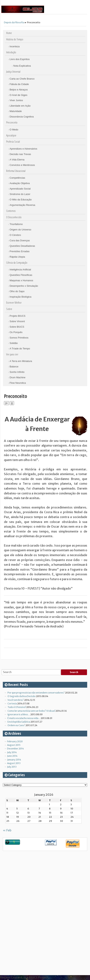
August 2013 (14, 763)
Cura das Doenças (20, 240)
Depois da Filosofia (14, 22)
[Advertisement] (31, 912)
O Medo (14, 130)
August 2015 (14, 745)
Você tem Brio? (16, 700)
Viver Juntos (16, 100)
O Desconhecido (14, 217)
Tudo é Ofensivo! (17, 707)
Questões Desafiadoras (22, 246)
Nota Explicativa (22, 66)
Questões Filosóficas (21, 275)
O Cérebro (15, 235)
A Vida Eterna (17, 160)
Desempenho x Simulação (24, 286)
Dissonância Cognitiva (22, 117)
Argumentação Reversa (22, 205)
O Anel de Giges (18, 95)
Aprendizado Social (20, 189)
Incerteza (15, 46)
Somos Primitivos (19, 338)
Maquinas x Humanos (21, 280)
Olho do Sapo (17, 291)
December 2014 (15, 749)
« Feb (7, 830)
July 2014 (12, 752)
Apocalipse (11, 135)
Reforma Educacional (16, 171)
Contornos (11, 211)
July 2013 (12, 767)
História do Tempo (15, 39)
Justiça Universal (13, 72)
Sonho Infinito (17, 372)
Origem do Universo (20, 230)
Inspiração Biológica (20, 297)
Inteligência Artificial (20, 270)
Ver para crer (12, 354)
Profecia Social (13, 142)
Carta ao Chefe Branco (22, 79)
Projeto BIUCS (18, 316)
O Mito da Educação (21, 200)
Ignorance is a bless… (19, 714)
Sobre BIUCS (17, 327)
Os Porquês (16, 332)
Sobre (9, 309)
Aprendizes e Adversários (23, 149)
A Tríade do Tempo (20, 349)
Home (9, 33)
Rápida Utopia (17, 257)
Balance (14, 367)
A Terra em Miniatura (21, 361)
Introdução (11, 52)
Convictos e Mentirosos (22, 165)
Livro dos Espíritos (20, 59)
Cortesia (12, 704)
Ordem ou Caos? (16, 725)
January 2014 (14, 760)
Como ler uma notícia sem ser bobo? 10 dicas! (31, 711)
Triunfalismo (16, 224)
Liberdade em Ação (20, 106)
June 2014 (12, 756)
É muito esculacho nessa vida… (24, 718)
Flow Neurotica (18, 383)
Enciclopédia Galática (19, 722)
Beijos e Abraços (19, 90)
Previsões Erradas (19, 251)
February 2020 (15, 741)
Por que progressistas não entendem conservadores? (36, 693)
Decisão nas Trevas (20, 154)
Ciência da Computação (17, 263)
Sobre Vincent (17, 321)
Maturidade (16, 111)
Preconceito (12, 122)
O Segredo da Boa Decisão (22, 696)
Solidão (14, 343)
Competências (17, 178)
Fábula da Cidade (19, 84)
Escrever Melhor (14, 303)
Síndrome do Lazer (20, 194)
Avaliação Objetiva (20, 183)
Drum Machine (18, 377)
